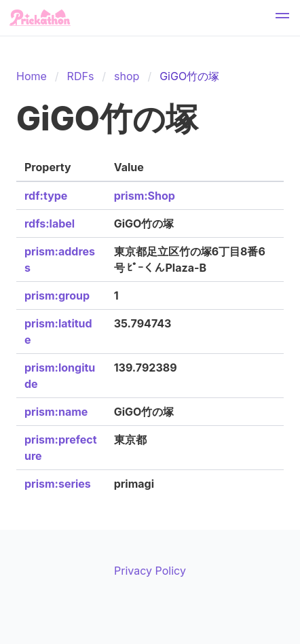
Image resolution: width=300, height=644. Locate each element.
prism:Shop (145, 196)
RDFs (81, 76)
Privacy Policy (150, 571)
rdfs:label (50, 223)
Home (32, 76)
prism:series (58, 484)
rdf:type (46, 196)
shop (127, 76)
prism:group (57, 296)
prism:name (56, 412)
